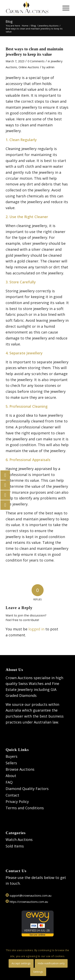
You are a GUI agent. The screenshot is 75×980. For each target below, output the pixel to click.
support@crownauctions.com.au (28, 896)
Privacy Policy (17, 802)
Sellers (11, 763)
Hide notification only (51, 963)
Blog (9, 21)
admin (50, 67)
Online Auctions (29, 67)
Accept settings (21, 963)
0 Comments (36, 61)
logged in (36, 629)
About (11, 776)
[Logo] (31, 8)
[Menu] (64, 8)
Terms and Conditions (25, 808)
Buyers (11, 756)
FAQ (9, 782)
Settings (38, 972)
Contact (12, 795)
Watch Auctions (19, 840)
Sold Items (15, 846)
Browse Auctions (20, 769)
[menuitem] (64, 8)
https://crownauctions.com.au (27, 902)
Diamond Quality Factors (27, 789)
